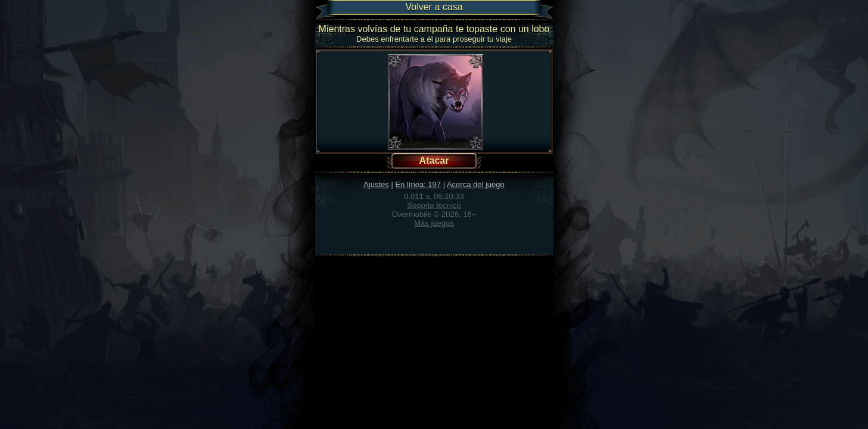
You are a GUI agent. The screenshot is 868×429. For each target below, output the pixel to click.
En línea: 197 (418, 184)
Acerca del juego (476, 184)
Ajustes (376, 184)
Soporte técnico (434, 205)
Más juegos (434, 223)
